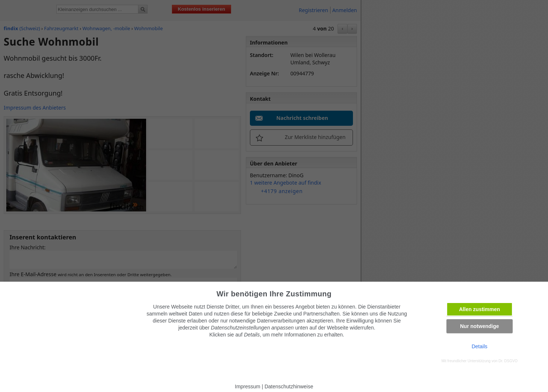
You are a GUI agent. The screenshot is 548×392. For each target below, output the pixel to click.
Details (479, 346)
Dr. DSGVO (508, 361)
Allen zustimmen (479, 309)
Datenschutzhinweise (289, 386)
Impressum (248, 386)
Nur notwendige (480, 326)
